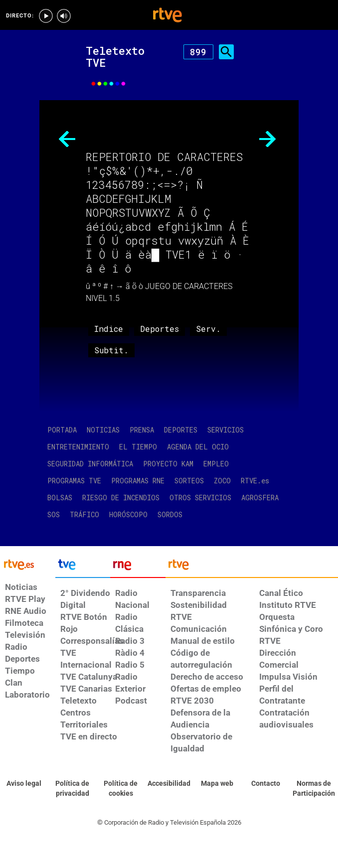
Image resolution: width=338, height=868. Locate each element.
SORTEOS (189, 481)
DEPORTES (181, 430)
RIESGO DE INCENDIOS (121, 498)
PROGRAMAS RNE (138, 481)
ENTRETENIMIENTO (78, 447)
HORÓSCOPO (128, 514)
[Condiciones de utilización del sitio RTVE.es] (24, 784)
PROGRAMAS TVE (74, 481)
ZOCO (222, 481)
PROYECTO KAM (168, 464)
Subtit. (111, 350)
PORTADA (62, 430)
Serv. (208, 329)
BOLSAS (60, 498)
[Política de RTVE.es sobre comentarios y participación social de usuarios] (314, 789)
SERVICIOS (226, 430)
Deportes (160, 329)
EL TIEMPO (138, 447)
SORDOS (170, 514)
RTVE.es (255, 481)
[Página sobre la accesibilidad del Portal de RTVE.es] (169, 784)
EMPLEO (216, 464)
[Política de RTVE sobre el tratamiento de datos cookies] (120, 789)
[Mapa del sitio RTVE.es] (217, 784)
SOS (54, 514)
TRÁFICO (84, 514)
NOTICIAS (103, 430)
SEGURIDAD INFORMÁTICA (90, 464)
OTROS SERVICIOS (200, 498)
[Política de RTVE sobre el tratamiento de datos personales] (73, 789)
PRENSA (142, 430)
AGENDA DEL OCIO (198, 447)
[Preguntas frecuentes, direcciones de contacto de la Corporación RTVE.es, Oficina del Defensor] (265, 784)
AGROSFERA (260, 498)
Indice (109, 329)
